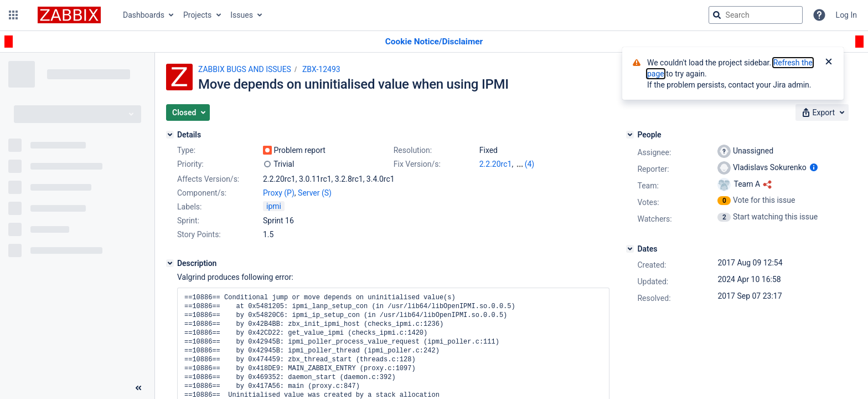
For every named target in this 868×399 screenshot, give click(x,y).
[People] (630, 135)
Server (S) (315, 193)
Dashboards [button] (144, 15)
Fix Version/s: (417, 164)
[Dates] (630, 249)
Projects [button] (197, 15)
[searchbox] (756, 15)
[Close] (829, 63)
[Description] (170, 263)
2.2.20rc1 (496, 164)
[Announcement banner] (434, 42)
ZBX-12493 (321, 69)
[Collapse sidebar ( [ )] (138, 388)
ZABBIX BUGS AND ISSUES (245, 69)
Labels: (189, 207)
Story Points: (199, 234)
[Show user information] (814, 167)
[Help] (819, 15)
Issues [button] (242, 15)
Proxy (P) (279, 193)
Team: (648, 186)
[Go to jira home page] (69, 15)
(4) (530, 164)
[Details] (170, 135)
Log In (846, 15)
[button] (13, 15)
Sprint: (188, 221)
